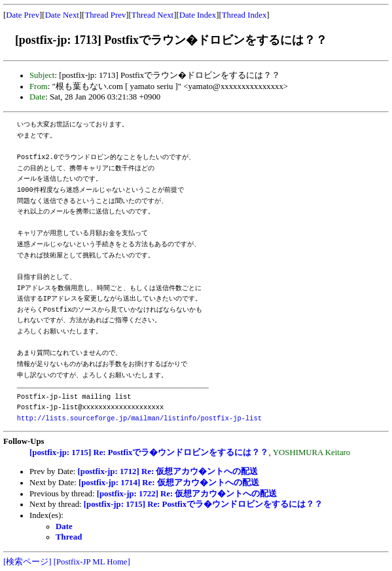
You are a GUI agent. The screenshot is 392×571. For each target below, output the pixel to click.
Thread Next (152, 15)
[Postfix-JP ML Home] (92, 562)
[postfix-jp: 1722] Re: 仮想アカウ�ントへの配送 (187, 494)
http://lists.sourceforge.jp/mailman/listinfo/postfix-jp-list (139, 418)
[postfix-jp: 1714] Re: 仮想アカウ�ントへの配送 (169, 483)
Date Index (198, 15)
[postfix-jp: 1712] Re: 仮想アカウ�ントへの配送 (168, 471)
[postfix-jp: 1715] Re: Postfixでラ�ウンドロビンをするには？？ (149, 452)
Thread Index (244, 15)
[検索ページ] (27, 562)
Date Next (62, 15)
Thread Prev (105, 15)
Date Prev (23, 15)
